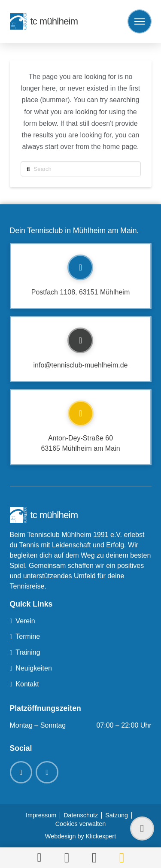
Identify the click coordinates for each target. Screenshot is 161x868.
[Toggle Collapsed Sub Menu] (81, 621)
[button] (140, 21)
